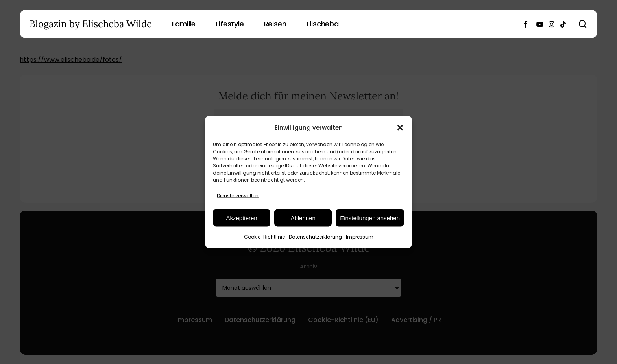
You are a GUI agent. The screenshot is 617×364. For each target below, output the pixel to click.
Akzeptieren (241, 218)
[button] (400, 127)
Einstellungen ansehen (370, 218)
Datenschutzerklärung (315, 237)
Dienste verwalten (238, 196)
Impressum (360, 237)
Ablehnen (303, 218)
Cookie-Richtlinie (264, 237)
